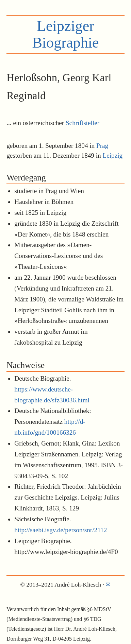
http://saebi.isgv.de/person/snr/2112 (61, 530)
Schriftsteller (83, 123)
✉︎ (108, 585)
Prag (102, 146)
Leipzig (112, 155)
